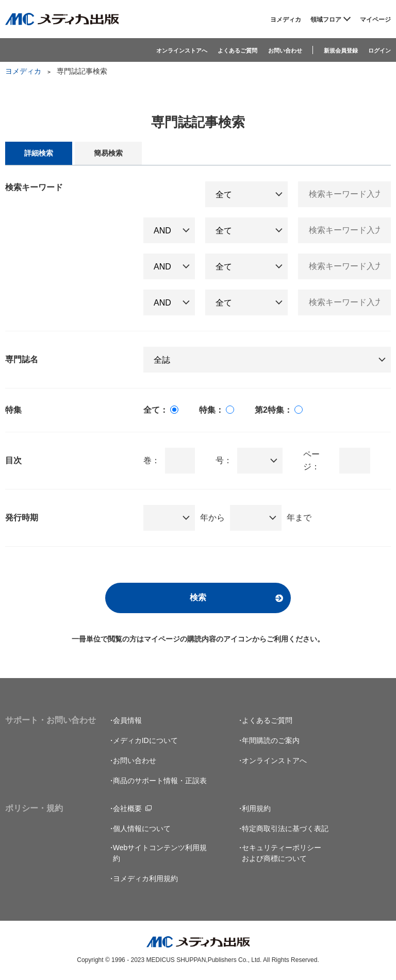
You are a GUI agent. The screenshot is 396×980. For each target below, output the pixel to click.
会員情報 (127, 720)
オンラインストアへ (182, 50)
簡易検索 (108, 153)
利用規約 (256, 808)
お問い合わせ (285, 50)
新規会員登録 (341, 50)
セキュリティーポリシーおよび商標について (282, 853)
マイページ (375, 20)
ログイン (379, 50)
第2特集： (274, 410)
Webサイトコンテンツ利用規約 (160, 853)
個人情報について (142, 829)
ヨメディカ (286, 20)
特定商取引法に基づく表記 (285, 829)
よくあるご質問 (237, 50)
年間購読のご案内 (271, 740)
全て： (156, 410)
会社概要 (127, 808)
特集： (211, 410)
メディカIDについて (145, 740)
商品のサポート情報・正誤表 (160, 781)
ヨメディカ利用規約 (145, 878)
